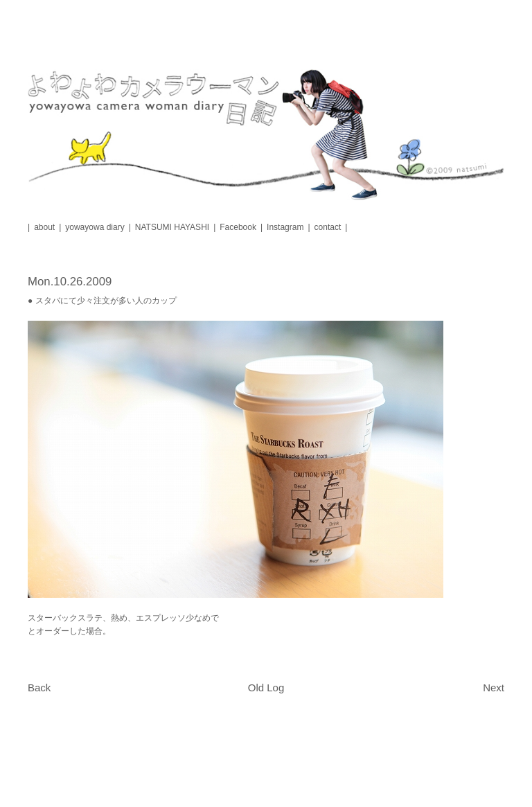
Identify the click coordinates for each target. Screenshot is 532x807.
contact (328, 227)
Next (494, 688)
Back (39, 688)
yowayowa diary (95, 227)
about (44, 227)
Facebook (238, 227)
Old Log (266, 688)
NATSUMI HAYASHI (172, 227)
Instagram (285, 227)
